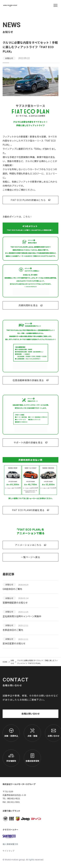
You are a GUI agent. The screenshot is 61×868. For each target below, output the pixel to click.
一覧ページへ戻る (30, 557)
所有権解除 (11, 758)
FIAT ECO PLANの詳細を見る (28, 510)
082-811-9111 (14, 798)
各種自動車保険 (32, 758)
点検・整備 (32, 733)
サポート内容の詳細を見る (28, 442)
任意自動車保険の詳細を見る (28, 380)
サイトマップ (8, 851)
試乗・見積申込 (11, 733)
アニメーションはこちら (28, 545)
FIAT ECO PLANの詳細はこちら (28, 200)
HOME (5, 662)
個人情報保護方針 (10, 844)
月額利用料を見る (28, 305)
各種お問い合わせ (31, 714)
